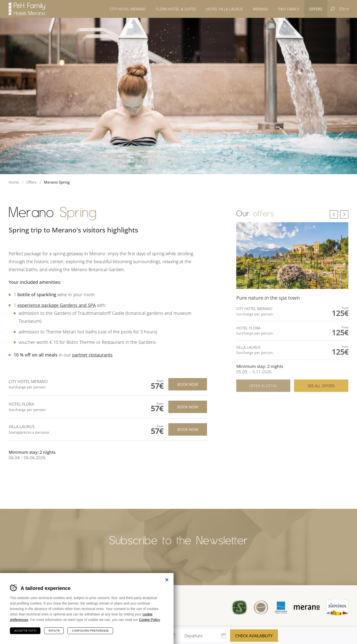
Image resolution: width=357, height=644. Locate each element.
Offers (31, 182)
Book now (188, 384)
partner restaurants (92, 355)
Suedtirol (337, 608)
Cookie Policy (149, 620)
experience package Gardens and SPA (57, 305)
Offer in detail (263, 395)
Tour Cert (261, 607)
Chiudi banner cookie (167, 580)
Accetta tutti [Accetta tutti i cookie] (25, 631)
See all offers (321, 395)
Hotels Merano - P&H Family (27, 9)
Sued (240, 607)
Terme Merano (281, 607)
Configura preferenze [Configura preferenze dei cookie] (90, 631)
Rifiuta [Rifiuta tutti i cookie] (54, 631)
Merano (307, 608)
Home (14, 182)
